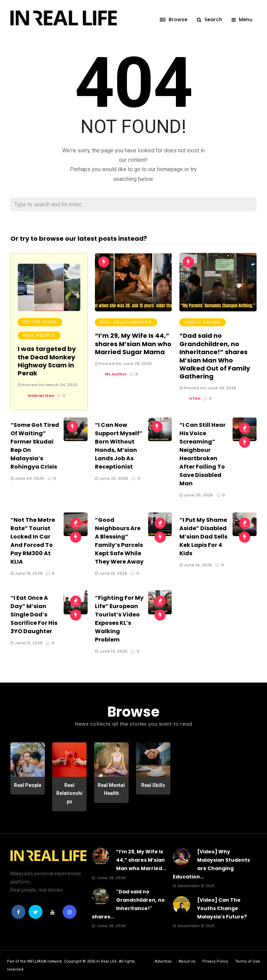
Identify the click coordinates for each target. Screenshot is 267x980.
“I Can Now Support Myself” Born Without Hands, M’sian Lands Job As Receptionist (119, 445)
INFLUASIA (37, 961)
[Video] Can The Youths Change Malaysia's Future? (222, 908)
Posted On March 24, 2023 (47, 384)
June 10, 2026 (111, 651)
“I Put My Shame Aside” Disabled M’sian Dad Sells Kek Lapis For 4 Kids (203, 536)
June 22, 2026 (111, 478)
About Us (187, 961)
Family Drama (203, 322)
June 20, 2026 (196, 495)
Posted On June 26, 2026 (208, 388)
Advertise (163, 961)
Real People (39, 335)
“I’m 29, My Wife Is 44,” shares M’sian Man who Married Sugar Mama (133, 343)
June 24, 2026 (27, 478)
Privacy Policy (215, 961)
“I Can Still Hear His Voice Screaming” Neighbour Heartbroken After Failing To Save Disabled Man (203, 454)
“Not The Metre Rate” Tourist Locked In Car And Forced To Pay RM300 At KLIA (33, 540)
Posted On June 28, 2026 (123, 363)
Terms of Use (248, 961)
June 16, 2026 (111, 573)
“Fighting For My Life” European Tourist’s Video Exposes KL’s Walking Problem (119, 618)
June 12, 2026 (26, 643)
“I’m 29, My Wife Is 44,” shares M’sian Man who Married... (141, 860)
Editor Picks (40, 322)
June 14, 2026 (196, 565)
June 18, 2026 (26, 573)
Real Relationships (126, 322)
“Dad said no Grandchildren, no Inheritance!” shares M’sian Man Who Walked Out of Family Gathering (215, 356)
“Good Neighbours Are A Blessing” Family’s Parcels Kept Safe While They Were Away (119, 540)
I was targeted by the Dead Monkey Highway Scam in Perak (47, 361)
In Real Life (107, 961)
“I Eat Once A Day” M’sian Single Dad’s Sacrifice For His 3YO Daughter (34, 614)
